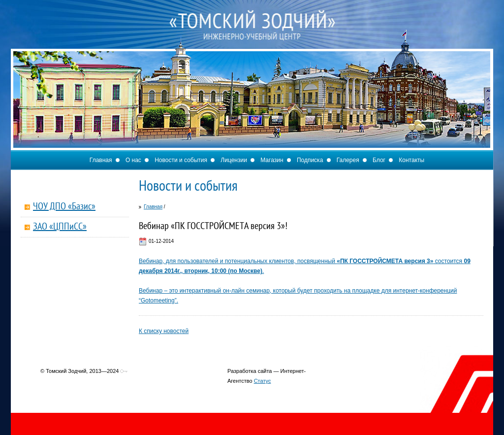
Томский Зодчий (252, 34)
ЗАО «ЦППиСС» (60, 227)
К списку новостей (164, 331)
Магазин (272, 160)
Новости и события (181, 160)
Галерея (348, 160)
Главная (101, 160)
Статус (263, 381)
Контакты (411, 160)
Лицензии (234, 160)
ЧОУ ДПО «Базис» (64, 207)
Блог (379, 160)
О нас (133, 160)
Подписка (310, 160)
